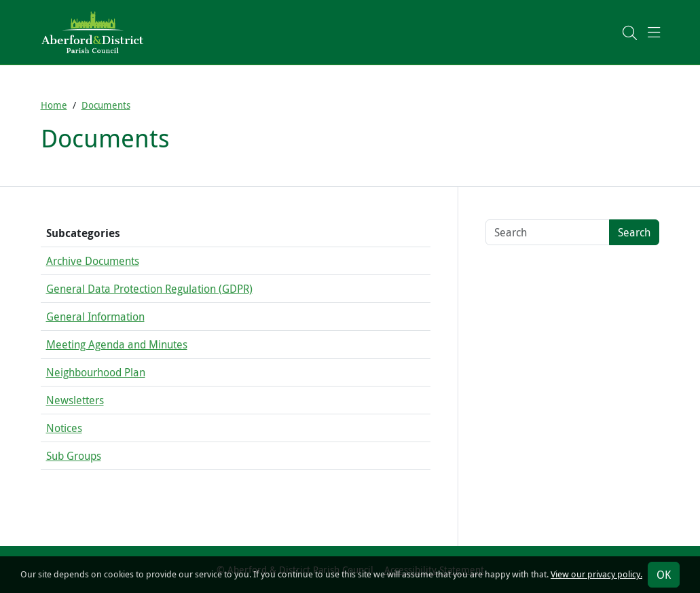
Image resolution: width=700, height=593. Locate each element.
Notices (64, 428)
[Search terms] (548, 232)
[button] (630, 32)
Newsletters (75, 400)
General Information (95, 317)
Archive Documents (93, 261)
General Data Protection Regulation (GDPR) (149, 289)
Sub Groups (74, 456)
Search (634, 232)
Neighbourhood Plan (96, 372)
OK (664, 575)
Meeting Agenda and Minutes (117, 344)
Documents (106, 105)
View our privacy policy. (596, 574)
